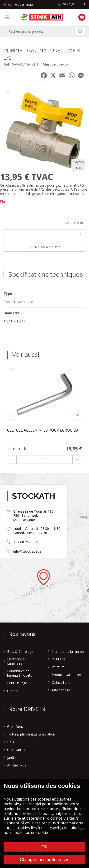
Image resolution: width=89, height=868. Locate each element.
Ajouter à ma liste (44, 247)
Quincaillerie (61, 683)
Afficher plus (61, 690)
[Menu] (8, 17)
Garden (13, 691)
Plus (3, 202)
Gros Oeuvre (17, 727)
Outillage (59, 659)
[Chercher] (81, 31)
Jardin (11, 758)
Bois (11, 742)
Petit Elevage (17, 683)
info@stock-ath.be (27, 551)
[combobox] (40, 31)
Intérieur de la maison (68, 652)
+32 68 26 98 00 (68, 4)
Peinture (58, 667)
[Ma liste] (81, 17)
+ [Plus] (81, 234)
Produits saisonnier (66, 675)
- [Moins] (8, 234)
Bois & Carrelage (20, 652)
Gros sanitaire (18, 750)
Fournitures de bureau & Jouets (20, 673)
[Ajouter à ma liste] (8, 93)
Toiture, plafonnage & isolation (31, 734)
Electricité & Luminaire (16, 661)
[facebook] (85, 4)
